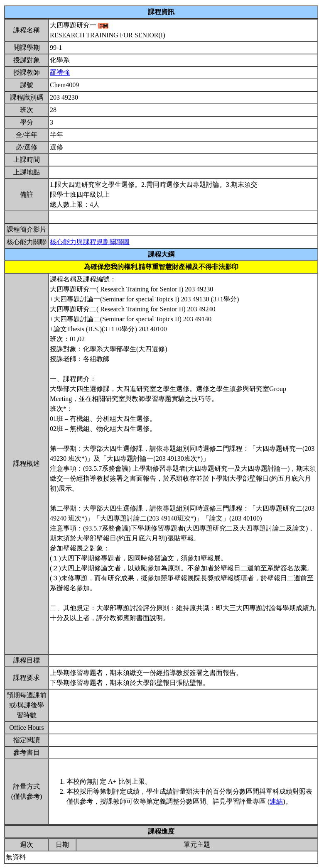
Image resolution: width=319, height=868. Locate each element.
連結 (276, 801)
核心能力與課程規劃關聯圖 (90, 242)
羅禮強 (60, 72)
